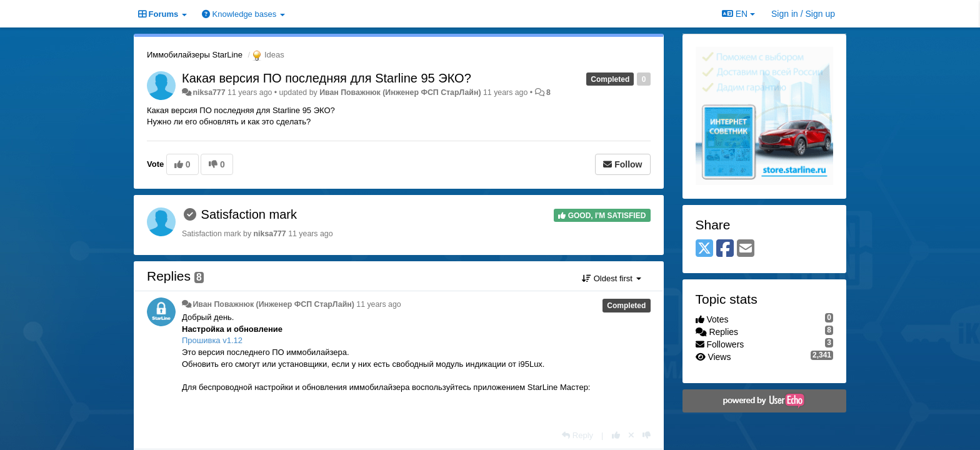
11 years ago (378, 304)
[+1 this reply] (616, 435)
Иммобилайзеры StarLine (195, 55)
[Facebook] (725, 249)
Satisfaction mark (249, 214)
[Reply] (577, 435)
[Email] (746, 249)
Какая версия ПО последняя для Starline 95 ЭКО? (327, 78)
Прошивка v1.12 (212, 340)
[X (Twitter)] (704, 249)
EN (738, 14)
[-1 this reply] (647, 435)
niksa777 (209, 92)
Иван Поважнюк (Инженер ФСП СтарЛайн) (400, 92)
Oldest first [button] (611, 278)
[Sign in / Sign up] (803, 14)
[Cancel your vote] (631, 435)
